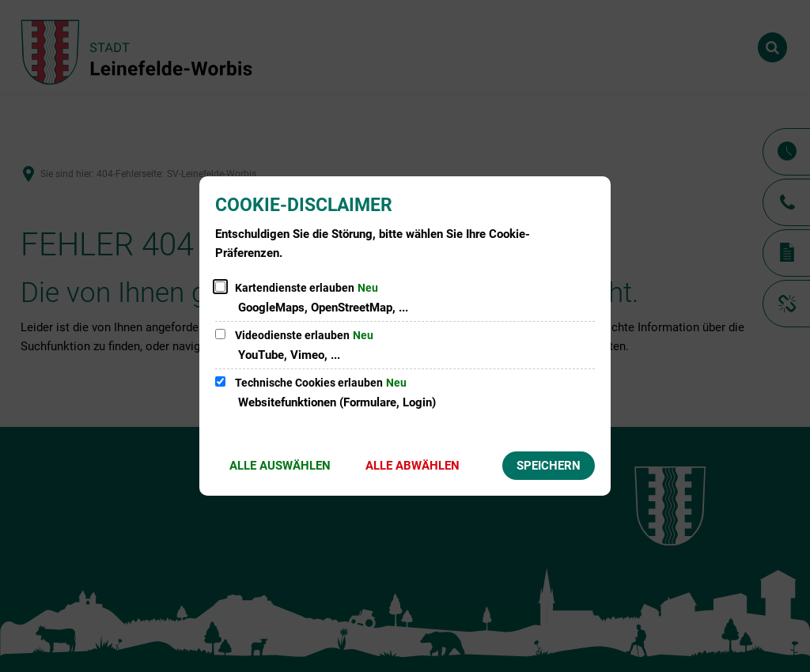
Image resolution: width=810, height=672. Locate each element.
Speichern (549, 466)
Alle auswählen (280, 466)
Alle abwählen (413, 466)
